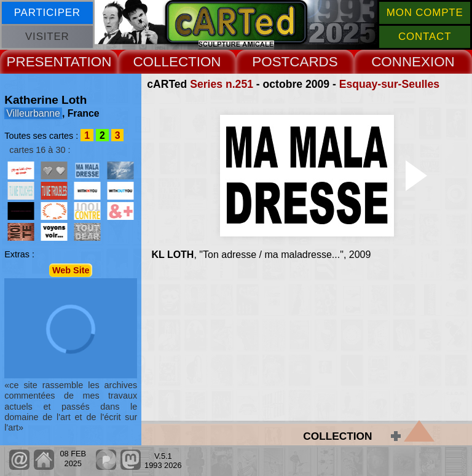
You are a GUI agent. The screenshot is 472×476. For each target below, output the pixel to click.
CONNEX (401, 62)
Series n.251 (222, 84)
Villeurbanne (33, 113)
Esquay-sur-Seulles (389, 84)
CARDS (313, 62)
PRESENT (39, 62)
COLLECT (164, 62)
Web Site (71, 270)
